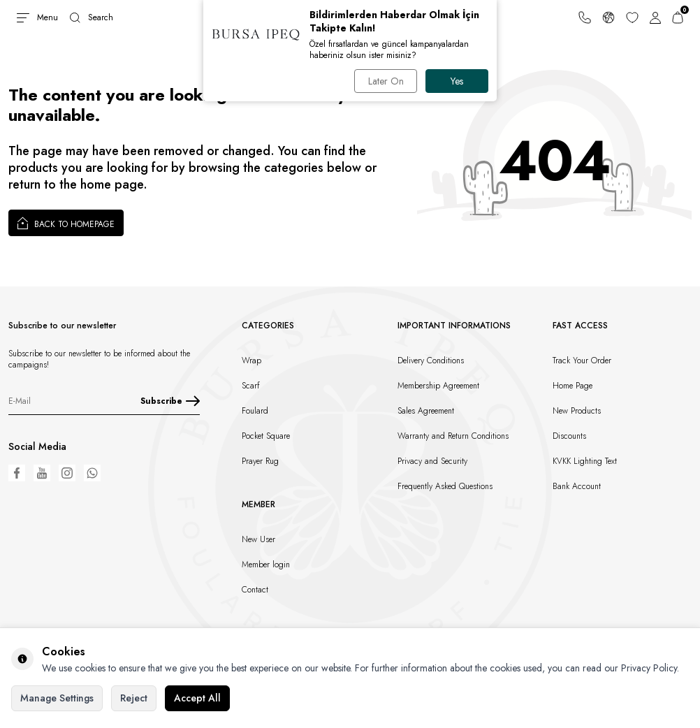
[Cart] (678, 17)
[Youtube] (42, 473)
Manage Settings (57, 698)
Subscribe (170, 401)
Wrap (251, 361)
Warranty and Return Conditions (453, 436)
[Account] (655, 17)
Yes (457, 81)
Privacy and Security (432, 461)
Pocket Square (266, 436)
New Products (577, 411)
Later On (386, 81)
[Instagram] (67, 473)
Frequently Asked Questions (445, 486)
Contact (255, 590)
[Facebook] (17, 473)
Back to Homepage (66, 223)
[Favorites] (632, 17)
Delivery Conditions (431, 361)
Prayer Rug (260, 461)
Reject (134, 698)
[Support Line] (585, 17)
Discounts (569, 436)
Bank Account (577, 486)
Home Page (573, 386)
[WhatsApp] (92, 473)
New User (258, 539)
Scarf (251, 386)
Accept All (197, 698)
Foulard (255, 411)
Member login (266, 565)
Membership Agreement (438, 386)
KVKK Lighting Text (585, 461)
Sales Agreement (426, 411)
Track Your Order (582, 361)
